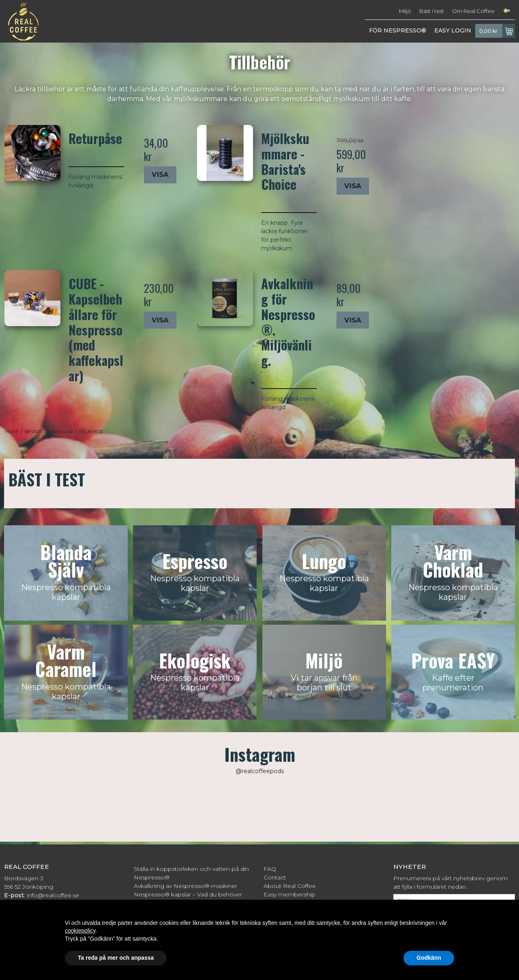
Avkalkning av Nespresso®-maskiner (186, 886)
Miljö (405, 11)
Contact (275, 877)
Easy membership (290, 894)
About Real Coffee (290, 886)
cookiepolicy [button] (80, 931)
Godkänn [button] (429, 958)
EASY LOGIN (453, 30)
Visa (160, 174)
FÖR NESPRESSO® (398, 30)
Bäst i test (432, 11)
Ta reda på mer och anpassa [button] (116, 958)
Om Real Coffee (473, 11)
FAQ (270, 869)
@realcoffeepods (260, 771)
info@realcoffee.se (53, 895)
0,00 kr (497, 31)
